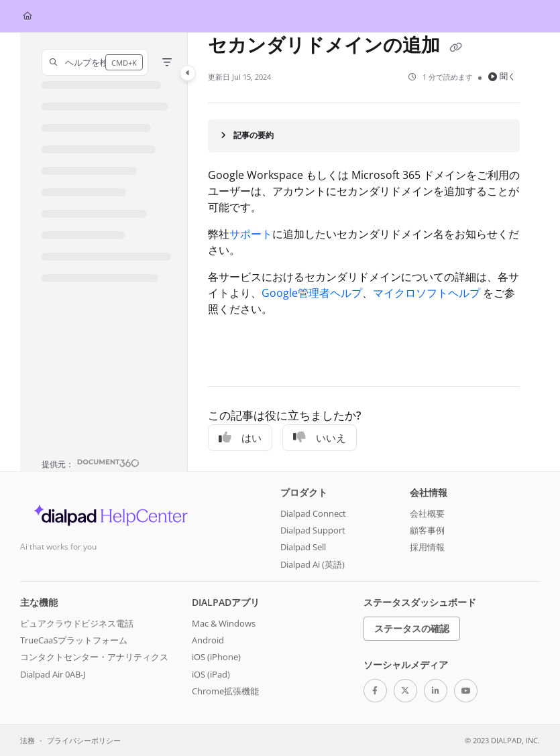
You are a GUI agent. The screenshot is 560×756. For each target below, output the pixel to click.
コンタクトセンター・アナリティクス (94, 657)
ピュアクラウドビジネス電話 (77, 623)
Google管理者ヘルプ (312, 293)
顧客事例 (427, 530)
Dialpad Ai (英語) (313, 564)
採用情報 (427, 547)
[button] (95, 62)
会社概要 (427, 513)
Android (208, 640)
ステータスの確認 (412, 628)
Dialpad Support (313, 530)
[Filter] (167, 62)
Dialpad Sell (303, 547)
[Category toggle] (188, 73)
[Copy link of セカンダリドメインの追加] (455, 47)
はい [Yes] (240, 438)
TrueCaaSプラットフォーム (74, 640)
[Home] (27, 16)
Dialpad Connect (313, 513)
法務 (27, 740)
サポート (251, 234)
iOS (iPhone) (216, 657)
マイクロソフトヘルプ (427, 293)
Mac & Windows (224, 623)
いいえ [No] (320, 438)
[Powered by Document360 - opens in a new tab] (91, 463)
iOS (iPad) (211, 674)
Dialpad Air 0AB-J (53, 674)
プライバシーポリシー (84, 740)
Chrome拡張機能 (225, 691)
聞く (502, 76)
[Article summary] (364, 136)
